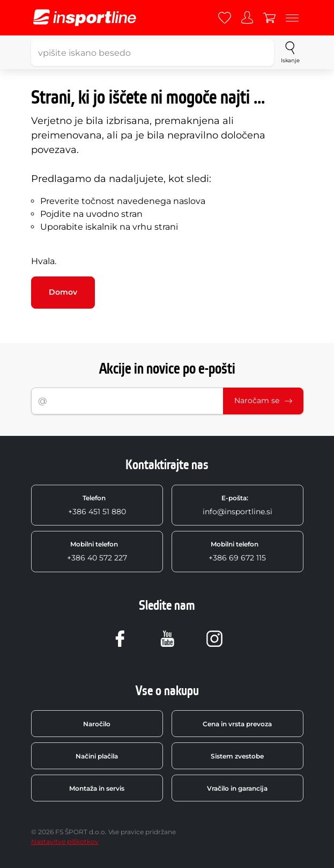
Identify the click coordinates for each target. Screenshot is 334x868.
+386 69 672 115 (237, 551)
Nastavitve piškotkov (65, 841)
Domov (63, 292)
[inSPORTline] (85, 18)
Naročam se (263, 400)
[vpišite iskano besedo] (153, 53)
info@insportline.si (237, 505)
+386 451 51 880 (97, 505)
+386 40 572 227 (97, 551)
